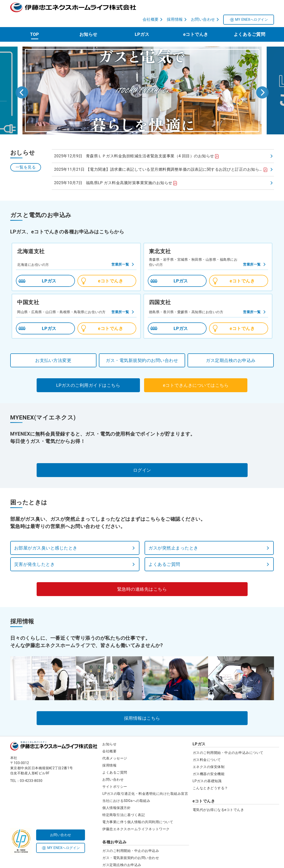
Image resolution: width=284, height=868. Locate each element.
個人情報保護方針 (116, 796)
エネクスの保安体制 (209, 755)
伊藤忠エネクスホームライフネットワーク (136, 817)
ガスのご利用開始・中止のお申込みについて (228, 740)
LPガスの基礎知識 (207, 769)
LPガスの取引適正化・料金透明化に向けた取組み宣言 (145, 781)
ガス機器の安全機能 (209, 762)
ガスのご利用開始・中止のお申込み (131, 838)
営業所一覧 (120, 252)
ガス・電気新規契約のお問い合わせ (131, 846)
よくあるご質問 (250, 22)
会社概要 (109, 739)
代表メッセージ (115, 746)
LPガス (142, 22)
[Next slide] (262, 80)
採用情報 (109, 753)
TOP (34, 22)
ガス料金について (207, 748)
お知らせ (88, 22)
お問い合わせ (113, 767)
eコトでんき (196, 22)
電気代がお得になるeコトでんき (218, 798)
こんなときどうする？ (210, 776)
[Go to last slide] (22, 80)
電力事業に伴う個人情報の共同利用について (138, 810)
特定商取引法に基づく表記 (124, 803)
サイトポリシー (115, 774)
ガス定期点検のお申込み (122, 853)
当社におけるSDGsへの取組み (126, 788)
